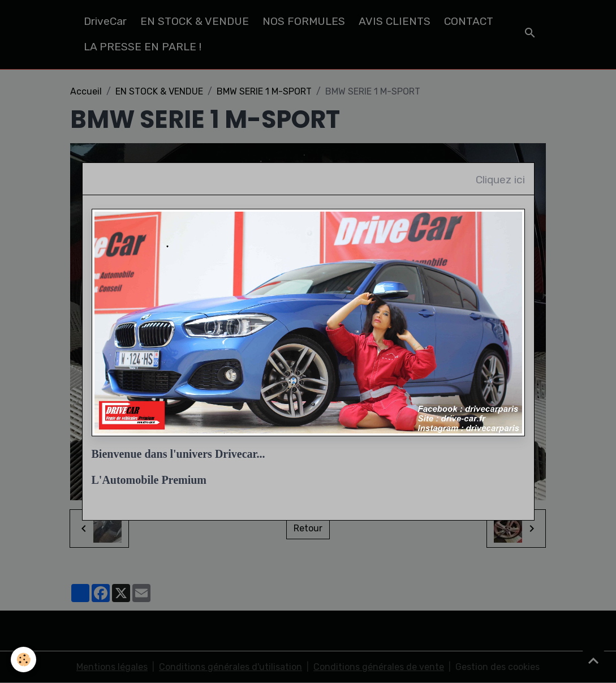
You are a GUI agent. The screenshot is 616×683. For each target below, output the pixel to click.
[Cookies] (24, 660)
